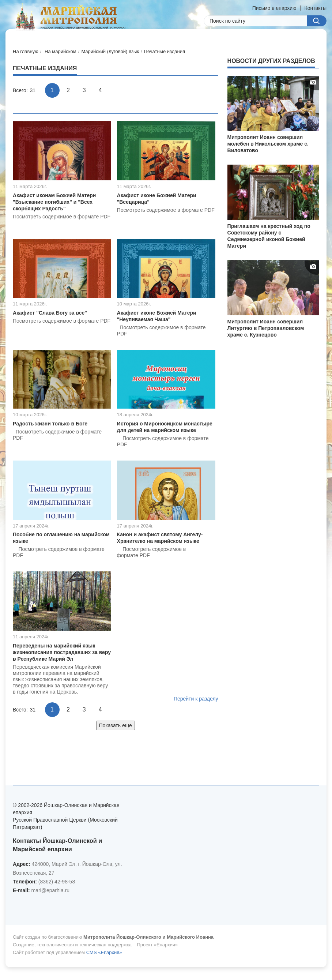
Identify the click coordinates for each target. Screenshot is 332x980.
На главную (26, 51)
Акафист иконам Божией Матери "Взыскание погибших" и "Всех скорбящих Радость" (54, 202)
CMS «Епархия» (104, 952)
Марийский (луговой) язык (110, 51)
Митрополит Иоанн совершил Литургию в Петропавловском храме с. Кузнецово (266, 328)
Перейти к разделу (196, 699)
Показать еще (116, 725)
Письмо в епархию (274, 8)
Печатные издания (165, 51)
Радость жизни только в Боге (50, 424)
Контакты (316, 8)
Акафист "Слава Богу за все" (50, 313)
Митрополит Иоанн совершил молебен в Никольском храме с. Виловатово (268, 144)
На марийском (61, 51)
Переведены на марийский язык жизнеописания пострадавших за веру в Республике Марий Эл (62, 652)
